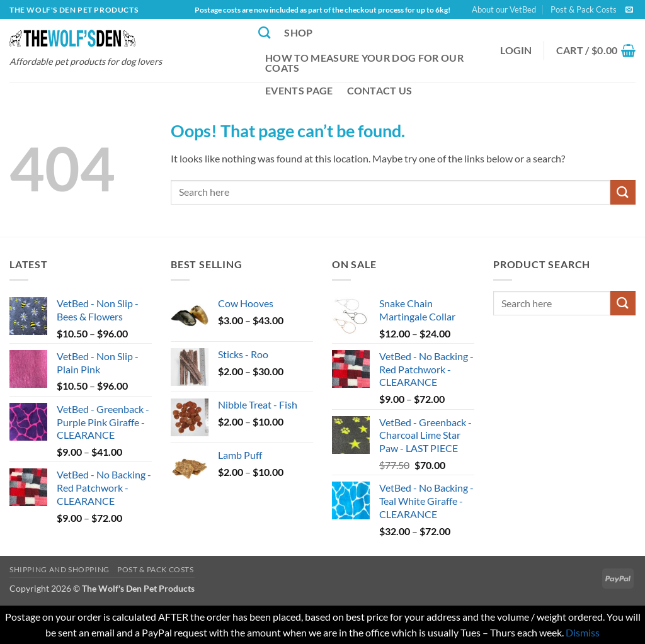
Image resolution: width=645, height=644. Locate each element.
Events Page (299, 90)
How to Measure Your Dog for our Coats (364, 63)
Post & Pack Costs (584, 9)
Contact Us (380, 90)
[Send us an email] (629, 10)
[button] (516, 50)
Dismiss (583, 632)
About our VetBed (504, 9)
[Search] (264, 32)
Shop (298, 32)
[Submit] (623, 192)
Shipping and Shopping (60, 569)
